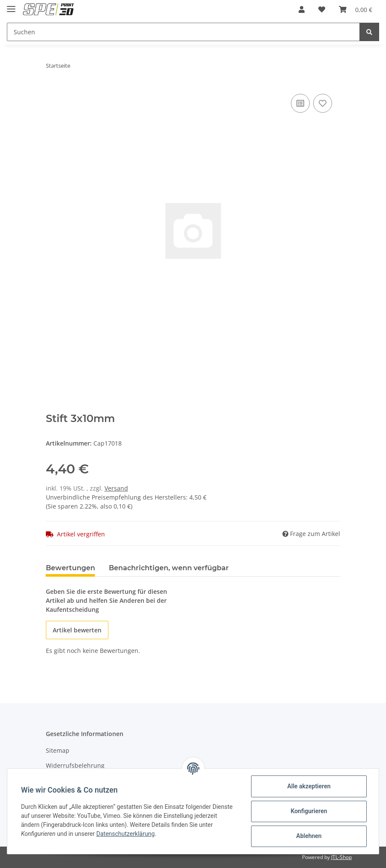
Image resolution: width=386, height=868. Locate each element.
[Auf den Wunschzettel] (323, 103)
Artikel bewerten (77, 630)
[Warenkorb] (356, 9)
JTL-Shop (341, 857)
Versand (116, 488)
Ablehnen (309, 836)
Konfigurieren (309, 811)
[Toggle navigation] (11, 5)
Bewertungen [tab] (70, 568)
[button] (302, 9)
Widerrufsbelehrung (75, 765)
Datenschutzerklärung (126, 834)
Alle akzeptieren (309, 786)
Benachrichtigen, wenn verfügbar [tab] (169, 568)
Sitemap (58, 750)
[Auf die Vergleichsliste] (300, 103)
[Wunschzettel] (322, 9)
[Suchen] (183, 32)
